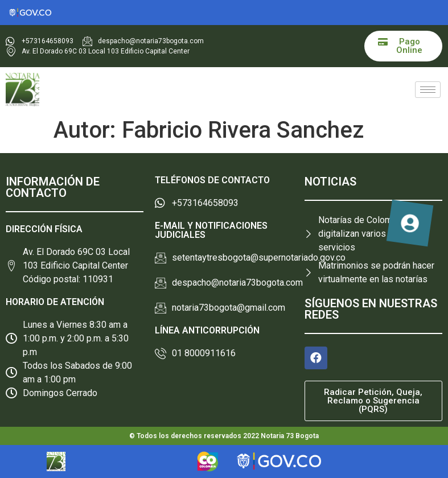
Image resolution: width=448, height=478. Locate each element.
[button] (403, 46)
